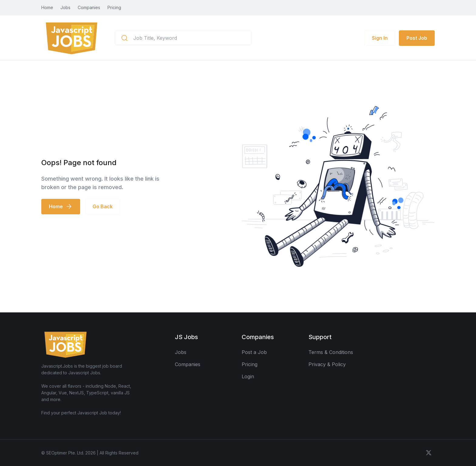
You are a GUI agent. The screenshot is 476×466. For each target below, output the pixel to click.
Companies (89, 7)
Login (248, 376)
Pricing (114, 7)
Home (47, 7)
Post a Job (254, 352)
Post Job (417, 38)
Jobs (65, 7)
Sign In (380, 38)
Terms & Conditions (331, 352)
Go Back (103, 206)
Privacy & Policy (327, 364)
